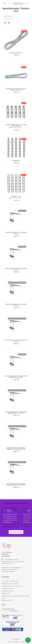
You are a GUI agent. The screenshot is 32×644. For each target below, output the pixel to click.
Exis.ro (18, 639)
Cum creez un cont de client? (10, 581)
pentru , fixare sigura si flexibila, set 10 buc (16, 89)
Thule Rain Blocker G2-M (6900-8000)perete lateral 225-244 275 (16, 448)
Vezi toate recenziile (16, 532)
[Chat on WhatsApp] (28, 640)
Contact (23, 642)
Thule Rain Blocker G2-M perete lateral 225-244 (16, 269)
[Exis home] (5, 4)
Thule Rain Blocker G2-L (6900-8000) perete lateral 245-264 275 (16, 413)
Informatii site (6, 594)
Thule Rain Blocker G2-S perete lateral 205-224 (16, 233)
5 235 (16, 161)
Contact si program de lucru (10, 584)
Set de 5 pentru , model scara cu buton (16, 125)
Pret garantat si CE (7, 600)
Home (10, 642)
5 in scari (16, 196)
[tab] (5, 23)
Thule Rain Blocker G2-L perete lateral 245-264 (16, 305)
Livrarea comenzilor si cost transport (12, 586)
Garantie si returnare (8, 591)
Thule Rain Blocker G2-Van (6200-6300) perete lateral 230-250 (16, 377)
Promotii (16, 642)
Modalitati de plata (7, 589)
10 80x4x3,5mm (16, 53)
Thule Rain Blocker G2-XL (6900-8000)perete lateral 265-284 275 (16, 484)
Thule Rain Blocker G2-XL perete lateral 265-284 (16, 341)
